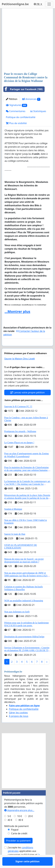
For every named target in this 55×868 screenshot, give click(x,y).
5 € (9, 825)
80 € (21, 828)
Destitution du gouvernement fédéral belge (24, 645)
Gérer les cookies (18, 721)
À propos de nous (19, 725)
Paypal (15, 838)
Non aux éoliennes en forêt (17, 620)
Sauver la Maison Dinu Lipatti (20, 367)
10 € (20, 825)
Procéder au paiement (18, 849)
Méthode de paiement (16, 835)
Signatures (16, 105)
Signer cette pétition (28, 348)
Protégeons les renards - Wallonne (20, 440)
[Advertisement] (27, 41)
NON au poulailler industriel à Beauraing (24, 609)
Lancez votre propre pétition (27, 401)
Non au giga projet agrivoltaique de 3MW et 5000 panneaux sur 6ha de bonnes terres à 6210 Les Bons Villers (26, 584)
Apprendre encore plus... (19, 819)
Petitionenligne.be (15, 4)
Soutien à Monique (13, 518)
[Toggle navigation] (49, 4)
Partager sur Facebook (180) (23, 89)
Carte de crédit (19, 842)
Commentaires (16, 111)
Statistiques (38, 111)
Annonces (31, 99)
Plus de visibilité (16, 123)
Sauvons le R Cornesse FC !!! (18, 415)
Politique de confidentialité (21, 117)
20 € (31, 825)
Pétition (12, 99)
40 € (10, 828)
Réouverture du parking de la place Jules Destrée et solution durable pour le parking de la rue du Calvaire (27, 507)
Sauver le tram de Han (15, 543)
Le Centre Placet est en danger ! (19, 451)
